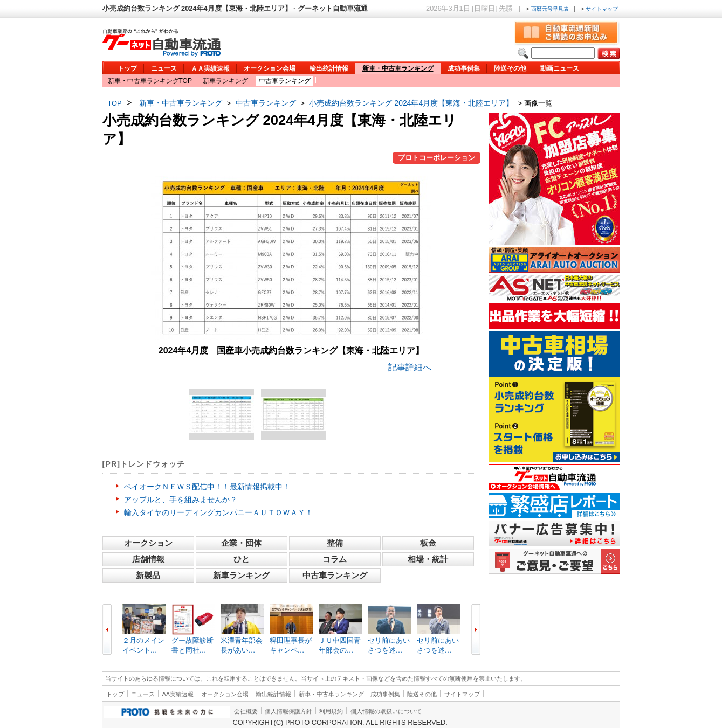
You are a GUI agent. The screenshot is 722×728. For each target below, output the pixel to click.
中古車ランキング (285, 81)
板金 (428, 543)
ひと (242, 559)
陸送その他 (510, 68)
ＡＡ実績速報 (210, 68)
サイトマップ (600, 9)
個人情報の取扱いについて (386, 711)
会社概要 (246, 711)
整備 (335, 543)
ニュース (164, 68)
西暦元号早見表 (548, 9)
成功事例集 (464, 68)
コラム (335, 559)
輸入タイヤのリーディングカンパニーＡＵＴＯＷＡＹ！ (218, 512)
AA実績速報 (178, 694)
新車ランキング (225, 81)
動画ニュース (560, 68)
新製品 (148, 575)
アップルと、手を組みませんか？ (181, 500)
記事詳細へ (410, 367)
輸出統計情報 (329, 68)
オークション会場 (270, 68)
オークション (148, 543)
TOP (115, 103)
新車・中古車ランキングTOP (150, 81)
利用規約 (331, 711)
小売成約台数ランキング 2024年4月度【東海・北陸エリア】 (411, 103)
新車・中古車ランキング (398, 68)
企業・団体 (241, 543)
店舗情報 (148, 559)
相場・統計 (428, 559)
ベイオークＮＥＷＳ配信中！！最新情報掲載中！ (207, 487)
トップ (127, 68)
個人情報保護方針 (288, 711)
